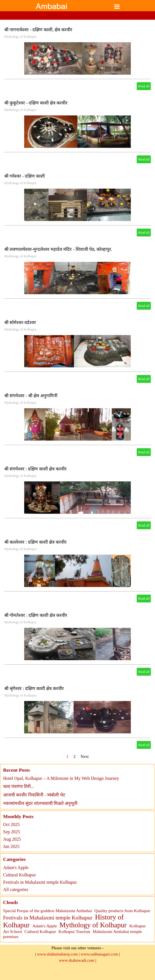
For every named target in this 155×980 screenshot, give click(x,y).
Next (85, 756)
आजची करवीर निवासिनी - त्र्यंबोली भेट (34, 795)
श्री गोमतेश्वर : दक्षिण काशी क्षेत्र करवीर (36, 615)
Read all (144, 86)
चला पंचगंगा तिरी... (19, 786)
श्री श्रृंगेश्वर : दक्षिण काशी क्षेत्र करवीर (34, 688)
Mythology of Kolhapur (20, 37)
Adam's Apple (16, 868)
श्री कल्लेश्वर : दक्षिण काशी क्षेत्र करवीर (35, 542)
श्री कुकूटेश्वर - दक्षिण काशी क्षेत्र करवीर (36, 103)
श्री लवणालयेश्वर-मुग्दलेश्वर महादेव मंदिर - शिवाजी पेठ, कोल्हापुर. (58, 249)
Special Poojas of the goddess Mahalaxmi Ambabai (48, 911)
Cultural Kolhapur (20, 875)
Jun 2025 (11, 846)
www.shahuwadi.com (77, 960)
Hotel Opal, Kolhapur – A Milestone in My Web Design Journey (61, 778)
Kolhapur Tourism (74, 931)
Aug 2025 (12, 839)
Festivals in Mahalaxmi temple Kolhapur (40, 882)
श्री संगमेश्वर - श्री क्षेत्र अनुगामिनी (31, 396)
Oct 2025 (11, 824)
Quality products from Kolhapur (122, 911)
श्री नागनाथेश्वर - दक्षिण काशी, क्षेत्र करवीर (38, 30)
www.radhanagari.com (99, 954)
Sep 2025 (12, 832)
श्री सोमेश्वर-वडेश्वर (20, 322)
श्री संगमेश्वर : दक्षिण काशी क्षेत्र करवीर (35, 469)
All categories (16, 889)
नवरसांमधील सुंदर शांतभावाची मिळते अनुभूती (40, 803)
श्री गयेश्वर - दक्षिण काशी (24, 176)
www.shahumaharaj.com (58, 954)
